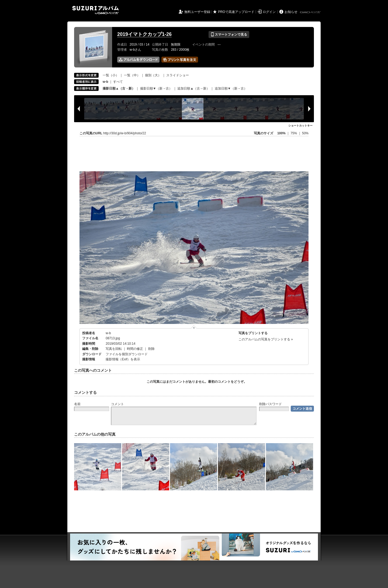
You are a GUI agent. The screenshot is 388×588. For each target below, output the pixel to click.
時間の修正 (135, 349)
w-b (108, 333)
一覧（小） (111, 75)
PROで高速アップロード (236, 12)
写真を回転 (114, 349)
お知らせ (291, 12)
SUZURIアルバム (96, 10)
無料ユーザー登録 (197, 12)
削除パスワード (271, 404)
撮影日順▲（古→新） (119, 88)
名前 (77, 404)
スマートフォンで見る (229, 35)
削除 (151, 349)
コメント (117, 404)
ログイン (269, 12)
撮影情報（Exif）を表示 (123, 359)
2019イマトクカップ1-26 (144, 34)
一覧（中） (132, 75)
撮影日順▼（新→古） (156, 88)
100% (281, 133)
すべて (118, 82)
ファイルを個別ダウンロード (127, 354)
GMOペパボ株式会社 (311, 12)
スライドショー (178, 75)
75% (294, 133)
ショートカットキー (300, 126)
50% (305, 133)
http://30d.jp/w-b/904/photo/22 (125, 133)
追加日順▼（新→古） (231, 88)
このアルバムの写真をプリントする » (266, 339)
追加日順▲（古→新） (193, 88)
